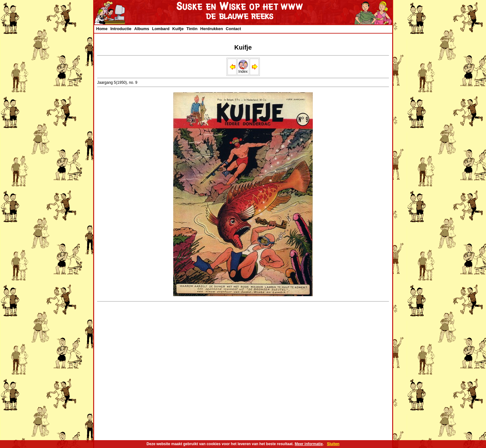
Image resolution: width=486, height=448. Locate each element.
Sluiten (333, 444)
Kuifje (178, 29)
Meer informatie (309, 444)
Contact (233, 29)
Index (243, 70)
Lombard (161, 29)
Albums (142, 29)
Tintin (192, 29)
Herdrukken (211, 29)
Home (102, 29)
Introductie (121, 29)
